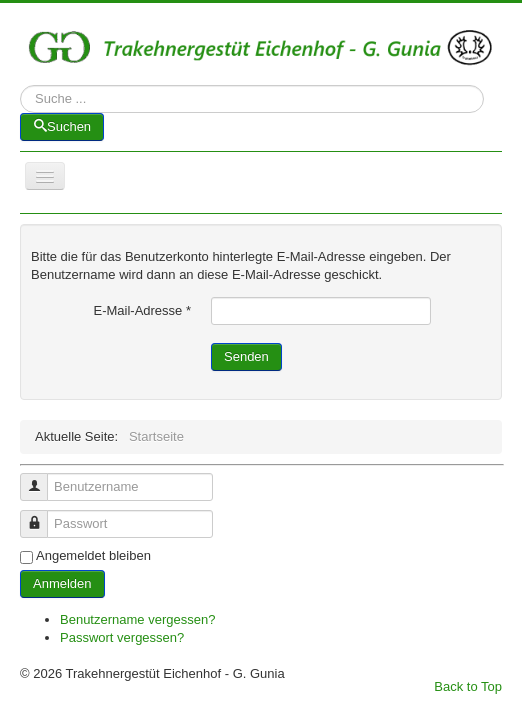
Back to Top (468, 686)
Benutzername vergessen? (137, 619)
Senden (246, 356)
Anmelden (62, 583)
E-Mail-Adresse (142, 310)
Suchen (20, 99)
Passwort (41, 515)
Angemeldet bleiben (93, 555)
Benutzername (41, 478)
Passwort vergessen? (122, 637)
